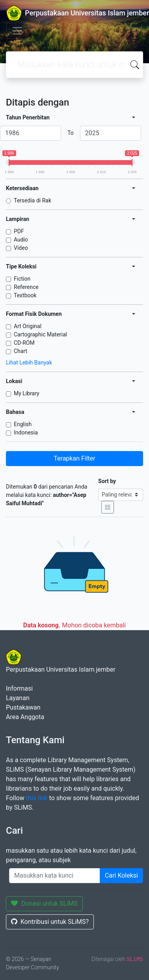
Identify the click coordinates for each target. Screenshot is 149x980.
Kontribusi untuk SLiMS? (50, 922)
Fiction (22, 279)
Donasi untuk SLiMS (44, 904)
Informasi (19, 688)
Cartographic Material (40, 334)
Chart (20, 351)
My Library (27, 393)
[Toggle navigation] (17, 31)
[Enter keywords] (55, 876)
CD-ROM (24, 343)
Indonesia (26, 432)
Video (21, 248)
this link (37, 798)
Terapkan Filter (74, 458)
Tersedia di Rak (33, 200)
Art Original (28, 326)
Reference (26, 287)
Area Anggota (25, 717)
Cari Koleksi (121, 875)
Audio (21, 240)
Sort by (107, 481)
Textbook (25, 295)
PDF (19, 231)
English (23, 424)
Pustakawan (23, 707)
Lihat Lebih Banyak (29, 363)
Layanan (18, 698)
